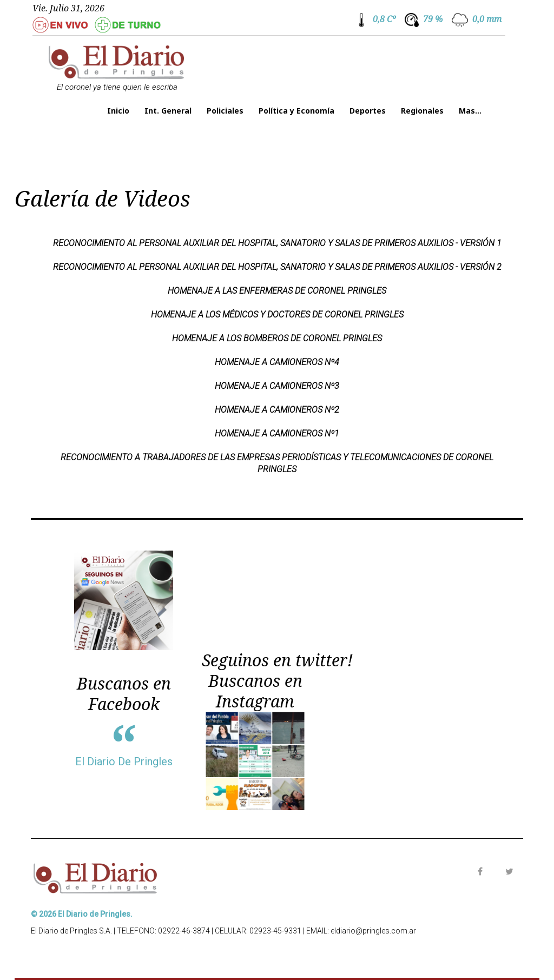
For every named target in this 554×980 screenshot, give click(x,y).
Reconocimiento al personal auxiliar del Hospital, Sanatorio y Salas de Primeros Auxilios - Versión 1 (277, 243)
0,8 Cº (384, 19)
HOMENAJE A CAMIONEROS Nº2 (277, 410)
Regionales (422, 111)
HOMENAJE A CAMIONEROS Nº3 (277, 386)
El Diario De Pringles (124, 762)
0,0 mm (487, 19)
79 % (433, 19)
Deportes (368, 111)
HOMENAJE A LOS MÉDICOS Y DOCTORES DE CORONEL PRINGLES (277, 314)
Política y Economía (296, 111)
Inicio (118, 111)
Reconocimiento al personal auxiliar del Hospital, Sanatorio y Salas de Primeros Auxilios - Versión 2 (277, 267)
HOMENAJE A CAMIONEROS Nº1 (277, 433)
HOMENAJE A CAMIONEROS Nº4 (277, 362)
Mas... (470, 111)
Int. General (168, 111)
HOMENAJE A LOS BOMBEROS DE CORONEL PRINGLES (277, 338)
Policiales (225, 111)
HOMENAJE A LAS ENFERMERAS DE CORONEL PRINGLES (277, 291)
